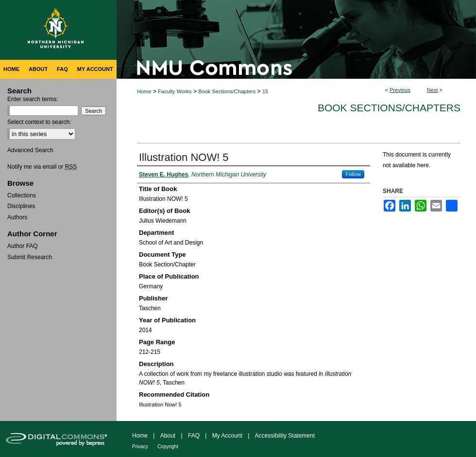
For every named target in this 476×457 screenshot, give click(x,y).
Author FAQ (23, 246)
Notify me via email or (42, 167)
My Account (227, 436)
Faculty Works (175, 91)
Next (433, 90)
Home (144, 91)
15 (265, 91)
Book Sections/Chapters (227, 91)
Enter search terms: (33, 99)
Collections (22, 195)
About (168, 436)
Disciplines (21, 206)
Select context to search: (39, 122)
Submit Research (30, 257)
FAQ (194, 436)
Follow (353, 174)
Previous (400, 90)
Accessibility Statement (285, 436)
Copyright (168, 447)
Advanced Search (30, 150)
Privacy (140, 447)
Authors (17, 217)
